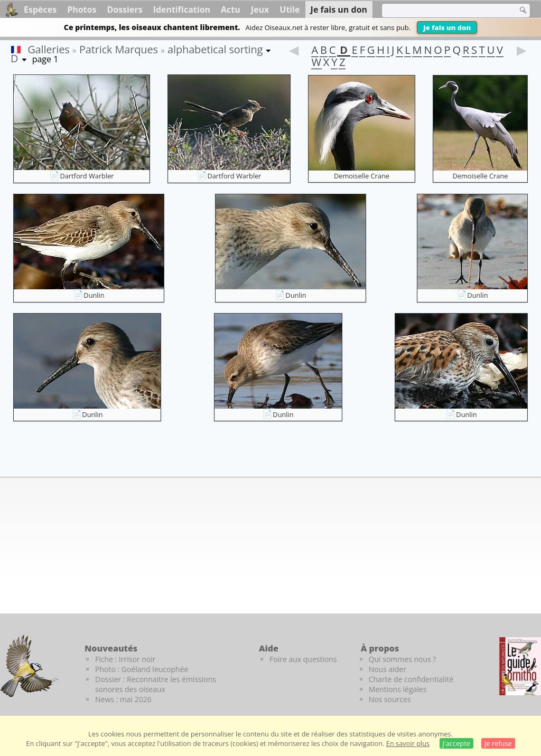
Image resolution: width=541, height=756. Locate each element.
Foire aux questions (303, 659)
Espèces (40, 10)
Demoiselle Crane (362, 176)
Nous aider (388, 669)
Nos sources (390, 699)
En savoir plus (408, 743)
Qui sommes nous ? (403, 659)
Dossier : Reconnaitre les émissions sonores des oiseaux (156, 684)
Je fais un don (447, 27)
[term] (443, 11)
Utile (290, 10)
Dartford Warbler (87, 176)
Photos (82, 10)
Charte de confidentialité (411, 679)
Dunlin (94, 295)
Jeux (260, 10)
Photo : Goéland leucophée (142, 669)
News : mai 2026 (123, 699)
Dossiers (124, 10)
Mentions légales (398, 689)
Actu (231, 10)
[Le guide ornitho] (520, 666)
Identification (182, 10)
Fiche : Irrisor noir (125, 659)
